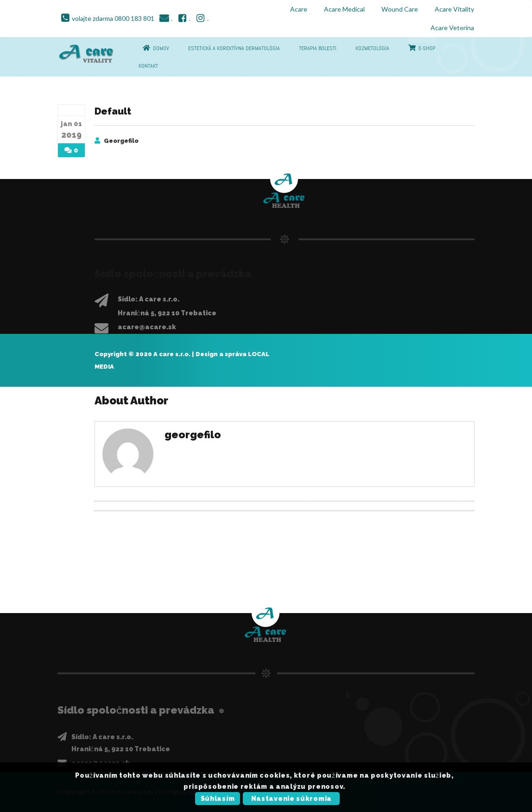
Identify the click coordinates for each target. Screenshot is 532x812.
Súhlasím (218, 799)
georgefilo (121, 141)
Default (113, 111)
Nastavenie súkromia (291, 799)
